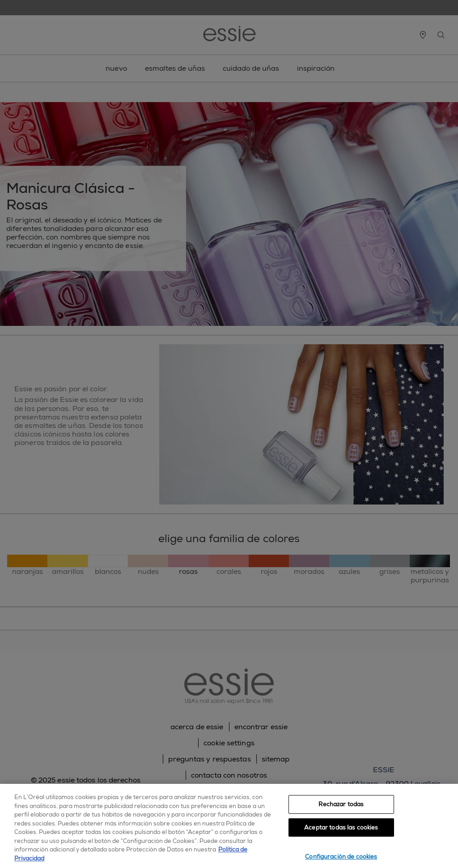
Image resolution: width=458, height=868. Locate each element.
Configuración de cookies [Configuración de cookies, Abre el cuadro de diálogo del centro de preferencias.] (341, 857)
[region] (229, 826)
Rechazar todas (341, 804)
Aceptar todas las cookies (341, 827)
